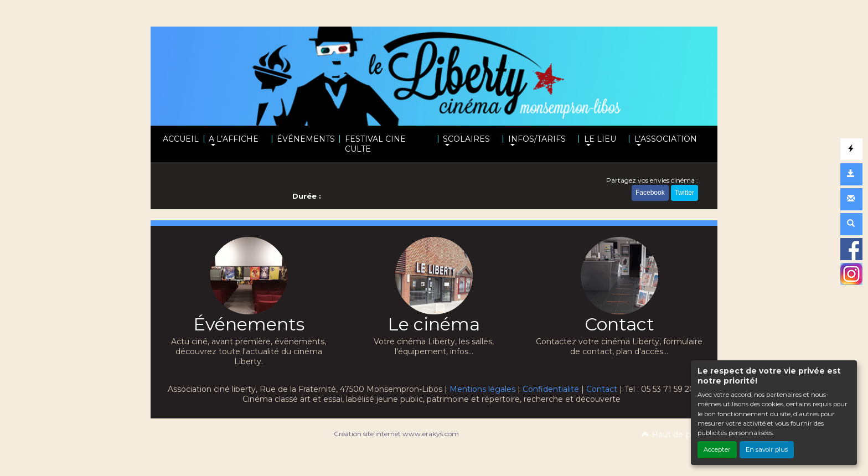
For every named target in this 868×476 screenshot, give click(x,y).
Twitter (684, 193)
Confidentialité (551, 389)
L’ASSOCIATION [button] (666, 139)
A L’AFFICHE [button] (234, 139)
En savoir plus (767, 449)
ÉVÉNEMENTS (306, 139)
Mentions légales (482, 389)
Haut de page (674, 434)
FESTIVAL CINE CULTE (375, 144)
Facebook (650, 193)
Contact (602, 389)
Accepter (717, 449)
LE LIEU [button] (600, 139)
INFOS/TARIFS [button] (537, 139)
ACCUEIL (181, 139)
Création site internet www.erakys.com (396, 434)
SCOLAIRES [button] (466, 139)
